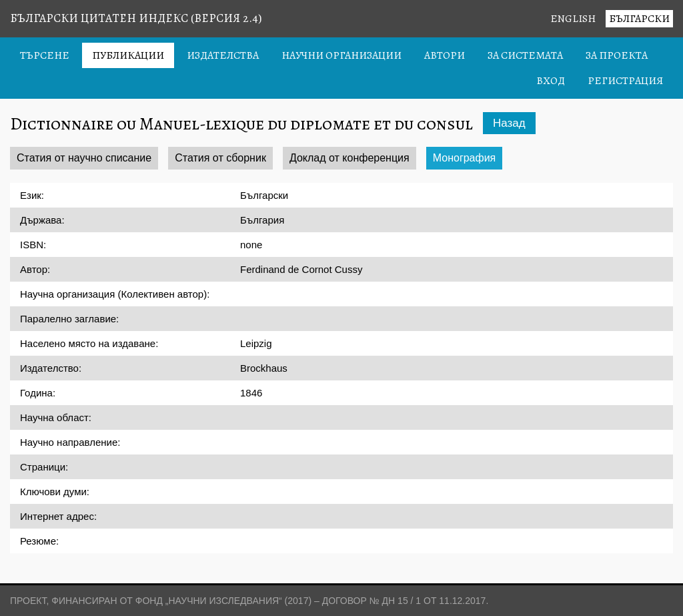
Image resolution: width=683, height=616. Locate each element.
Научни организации (341, 55)
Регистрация (625, 81)
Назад (509, 123)
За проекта (617, 55)
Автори (445, 55)
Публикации (128, 55)
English (573, 19)
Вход (551, 81)
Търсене (45, 55)
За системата (525, 55)
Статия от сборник (220, 158)
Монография (465, 158)
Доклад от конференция (350, 158)
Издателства (223, 55)
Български (639, 19)
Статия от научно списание (84, 158)
